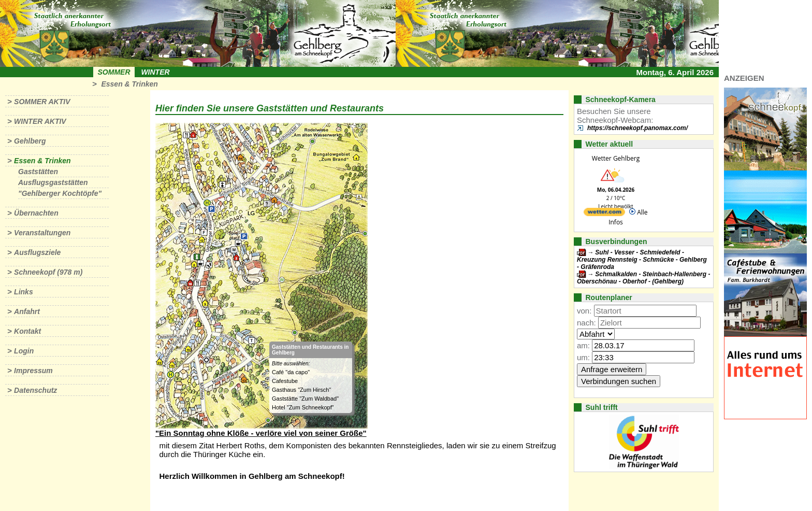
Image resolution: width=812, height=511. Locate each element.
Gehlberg (30, 141)
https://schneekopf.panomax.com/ (637, 128)
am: (583, 345)
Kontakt (27, 331)
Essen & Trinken (129, 84)
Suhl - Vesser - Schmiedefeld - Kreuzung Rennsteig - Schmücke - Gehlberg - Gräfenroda (642, 260)
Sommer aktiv (42, 102)
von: (584, 311)
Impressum (33, 371)
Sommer (114, 72)
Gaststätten (38, 172)
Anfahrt (27, 311)
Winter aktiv (40, 121)
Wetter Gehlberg (616, 158)
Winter (155, 72)
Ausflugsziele (37, 252)
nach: (586, 323)
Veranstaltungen (42, 233)
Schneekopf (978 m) (48, 272)
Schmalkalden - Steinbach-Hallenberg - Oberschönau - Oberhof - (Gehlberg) (643, 278)
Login (24, 351)
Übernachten (36, 213)
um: (583, 357)
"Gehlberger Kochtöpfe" (60, 193)
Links (24, 292)
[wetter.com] (604, 214)
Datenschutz (35, 390)
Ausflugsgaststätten (53, 182)
